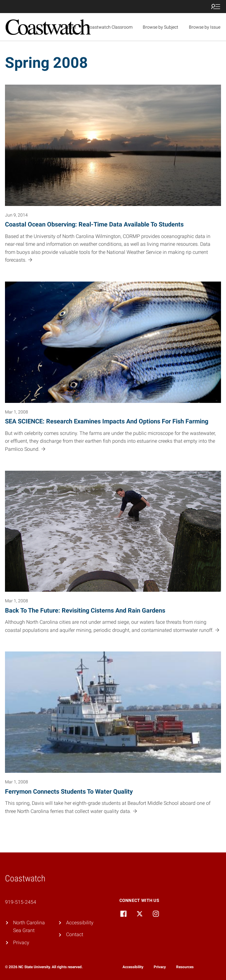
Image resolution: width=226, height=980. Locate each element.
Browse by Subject (161, 27)
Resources (185, 967)
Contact (75, 934)
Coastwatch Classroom (110, 27)
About (70, 27)
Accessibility (80, 923)
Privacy (21, 943)
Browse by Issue (205, 27)
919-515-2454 (21, 902)
